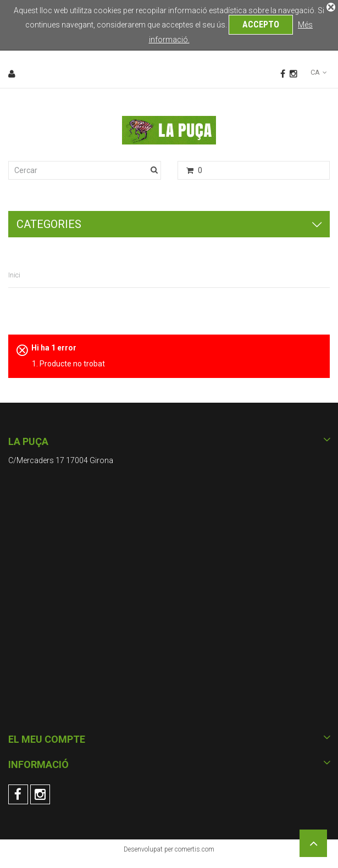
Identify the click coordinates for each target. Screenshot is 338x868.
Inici (14, 275)
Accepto (261, 24)
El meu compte (47, 739)
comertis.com (195, 849)
